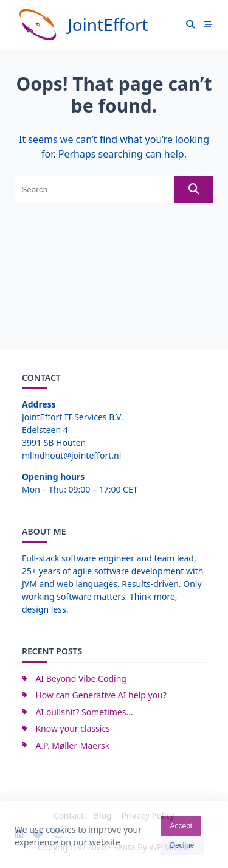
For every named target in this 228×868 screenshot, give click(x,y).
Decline (182, 850)
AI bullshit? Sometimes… (84, 712)
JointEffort (108, 24)
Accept (181, 830)
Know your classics (72, 728)
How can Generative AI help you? (101, 695)
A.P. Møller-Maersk (72, 745)
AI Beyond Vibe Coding (81, 679)
